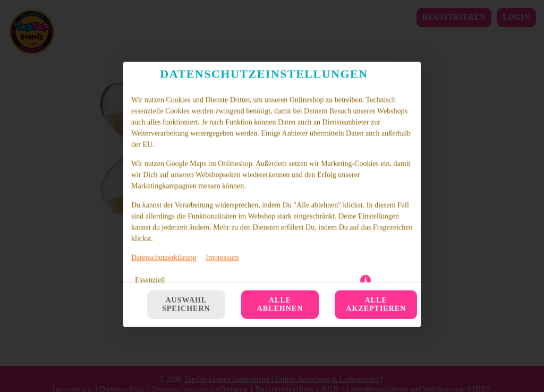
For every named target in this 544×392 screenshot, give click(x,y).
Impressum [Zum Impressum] (222, 148)
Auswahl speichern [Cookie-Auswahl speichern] (186, 195)
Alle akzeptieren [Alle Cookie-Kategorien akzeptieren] (376, 195)
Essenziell (150, 171)
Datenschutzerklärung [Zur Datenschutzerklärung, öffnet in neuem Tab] (164, 148)
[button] (365, 171)
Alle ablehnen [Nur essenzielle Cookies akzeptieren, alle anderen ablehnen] (280, 195)
